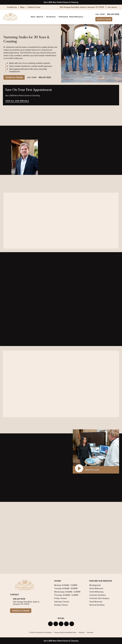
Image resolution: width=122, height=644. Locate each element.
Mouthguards (95, 585)
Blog (22, 7)
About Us (40, 17)
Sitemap (82, 633)
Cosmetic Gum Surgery (99, 598)
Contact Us (12, 7)
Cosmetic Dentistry (97, 595)
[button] (50, 624)
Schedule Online (104, 19)
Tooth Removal (96, 602)
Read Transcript (92, 470)
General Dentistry (97, 605)
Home (33, 17)
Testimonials (63, 17)
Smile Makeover (96, 588)
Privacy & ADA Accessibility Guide (65, 633)
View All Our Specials (17, 101)
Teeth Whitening (96, 592)
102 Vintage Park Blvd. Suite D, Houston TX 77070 (82, 7)
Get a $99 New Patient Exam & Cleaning (61, 2)
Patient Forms (34, 7)
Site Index (90, 633)
